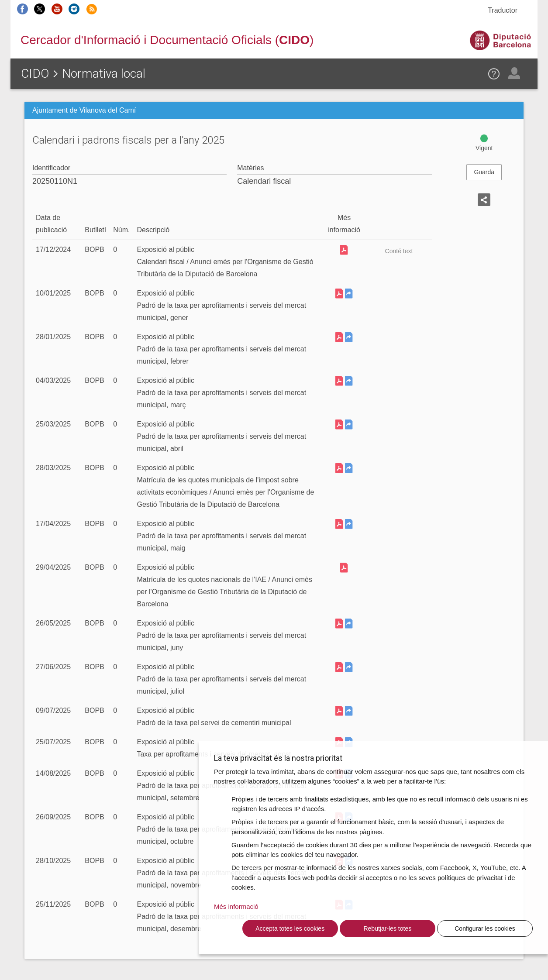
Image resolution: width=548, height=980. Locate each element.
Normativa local (104, 74)
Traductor (503, 10)
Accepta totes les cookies (290, 928)
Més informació (236, 906)
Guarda (484, 172)
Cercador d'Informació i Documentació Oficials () (167, 40)
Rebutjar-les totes (387, 928)
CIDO (35, 74)
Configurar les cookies (485, 928)
